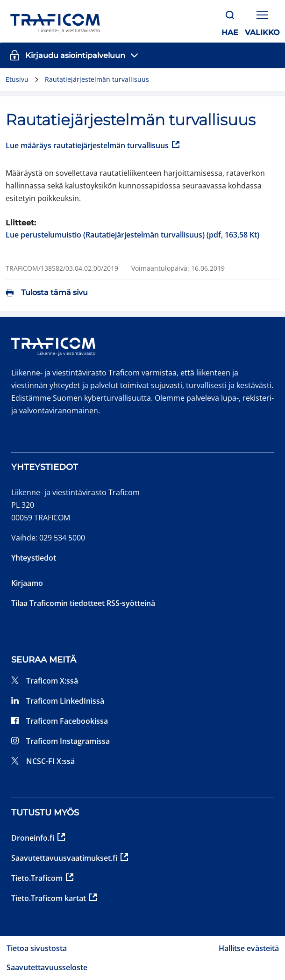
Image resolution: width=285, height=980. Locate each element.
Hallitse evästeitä (249, 948)
